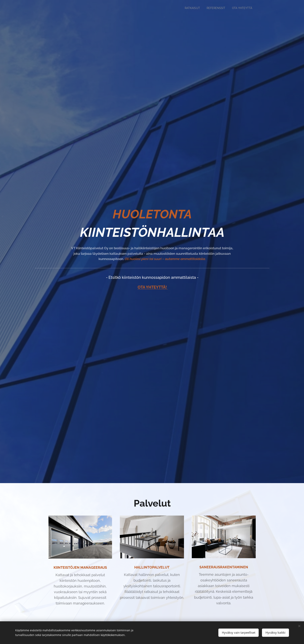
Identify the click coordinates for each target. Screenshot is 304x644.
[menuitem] (189, 8)
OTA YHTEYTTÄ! (152, 287)
